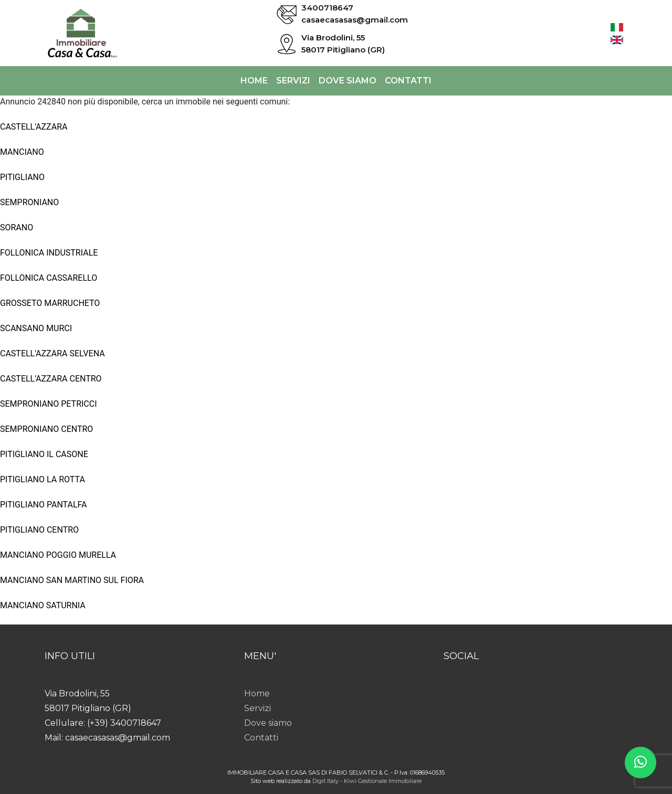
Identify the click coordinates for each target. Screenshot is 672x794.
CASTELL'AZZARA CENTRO (51, 379)
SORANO (17, 227)
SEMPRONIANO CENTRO (46, 429)
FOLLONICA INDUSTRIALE (49, 253)
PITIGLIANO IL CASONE (44, 454)
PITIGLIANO (22, 177)
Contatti (408, 81)
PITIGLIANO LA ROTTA (43, 479)
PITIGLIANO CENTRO (39, 530)
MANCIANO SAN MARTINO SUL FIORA (72, 580)
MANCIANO (22, 152)
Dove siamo (348, 81)
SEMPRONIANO (29, 202)
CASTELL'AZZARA (34, 127)
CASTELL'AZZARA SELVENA (52, 353)
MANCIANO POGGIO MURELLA (58, 555)
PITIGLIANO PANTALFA (44, 505)
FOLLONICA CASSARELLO (49, 278)
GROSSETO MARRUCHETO (50, 303)
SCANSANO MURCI (36, 328)
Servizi (293, 81)
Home (254, 81)
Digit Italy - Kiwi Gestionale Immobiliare (367, 781)
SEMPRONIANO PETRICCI (49, 404)
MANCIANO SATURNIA (43, 605)
